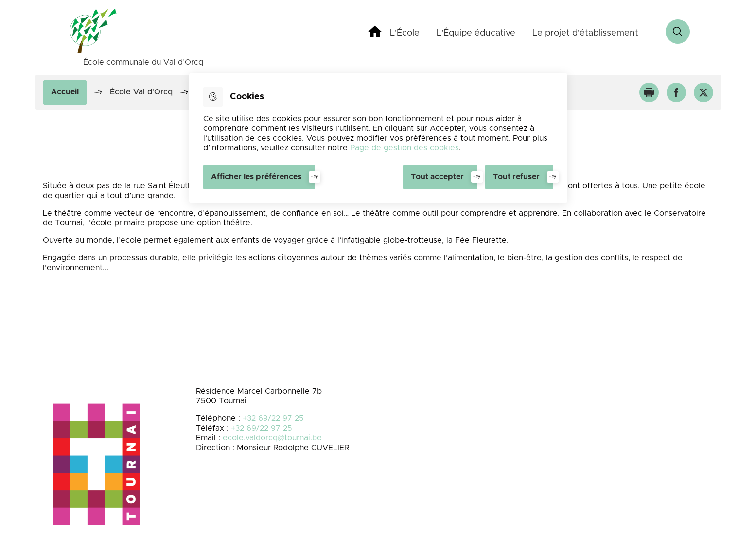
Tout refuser (516, 177)
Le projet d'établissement (585, 33)
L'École (405, 33)
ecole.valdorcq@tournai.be (272, 438)
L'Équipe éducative (476, 33)
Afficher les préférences (256, 177)
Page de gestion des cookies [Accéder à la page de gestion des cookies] (404, 148)
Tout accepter (437, 177)
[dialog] (378, 138)
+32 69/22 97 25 (273, 418)
